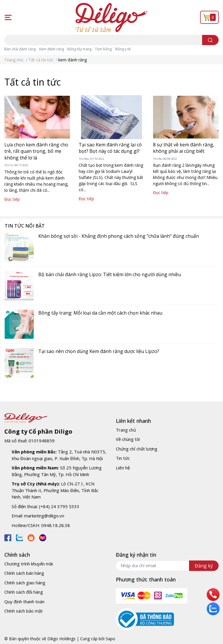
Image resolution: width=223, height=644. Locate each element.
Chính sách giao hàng (25, 583)
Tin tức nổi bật (25, 226)
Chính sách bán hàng (24, 573)
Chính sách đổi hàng (24, 592)
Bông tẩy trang (79, 49)
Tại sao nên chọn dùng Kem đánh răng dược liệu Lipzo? (99, 351)
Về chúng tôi (128, 439)
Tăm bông (103, 49)
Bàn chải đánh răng (20, 49)
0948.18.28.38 (56, 525)
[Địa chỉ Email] (167, 566)
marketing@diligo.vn (44, 516)
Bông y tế (123, 49)
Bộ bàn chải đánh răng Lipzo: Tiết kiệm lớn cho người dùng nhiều (110, 274)
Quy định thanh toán (24, 602)
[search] (210, 40)
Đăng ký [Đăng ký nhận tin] (204, 566)
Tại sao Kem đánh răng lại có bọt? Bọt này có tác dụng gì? (110, 148)
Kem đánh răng (52, 49)
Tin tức (123, 458)
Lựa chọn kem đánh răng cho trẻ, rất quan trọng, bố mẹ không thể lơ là (36, 151)
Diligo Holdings (61, 639)
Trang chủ (126, 430)
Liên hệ (123, 468)
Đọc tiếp (12, 199)
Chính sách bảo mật (24, 611)
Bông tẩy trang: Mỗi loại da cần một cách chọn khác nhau (100, 313)
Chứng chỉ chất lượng (137, 449)
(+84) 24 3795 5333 (59, 506)
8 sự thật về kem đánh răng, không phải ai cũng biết (184, 148)
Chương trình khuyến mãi (29, 564)
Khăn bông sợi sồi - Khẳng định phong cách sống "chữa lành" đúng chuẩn (119, 236)
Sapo (110, 639)
